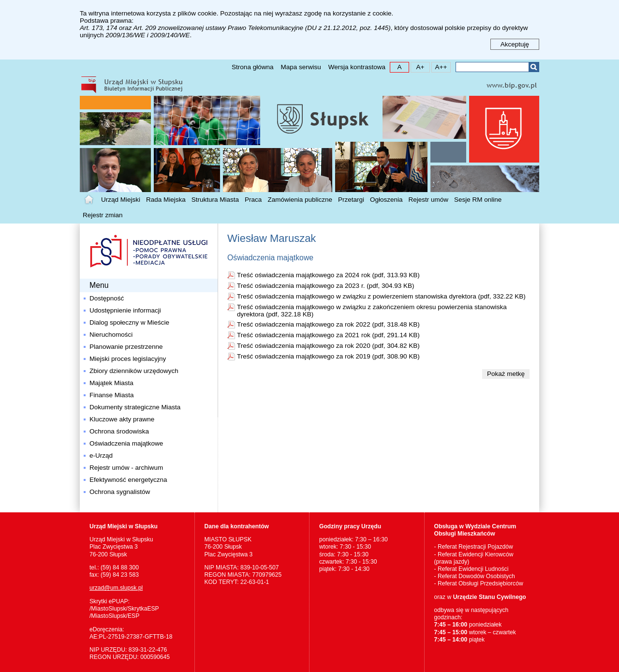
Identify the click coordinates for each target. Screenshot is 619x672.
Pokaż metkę (506, 374)
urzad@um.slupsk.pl (116, 588)
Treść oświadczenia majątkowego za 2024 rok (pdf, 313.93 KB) (328, 275)
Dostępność (107, 298)
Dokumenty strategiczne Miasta (135, 407)
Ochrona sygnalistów (120, 492)
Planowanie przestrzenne (126, 347)
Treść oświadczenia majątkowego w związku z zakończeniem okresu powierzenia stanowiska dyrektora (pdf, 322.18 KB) (372, 311)
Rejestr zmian (103, 215)
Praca (253, 200)
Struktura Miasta (215, 200)
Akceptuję (515, 44)
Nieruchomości (111, 335)
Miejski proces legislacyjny (128, 359)
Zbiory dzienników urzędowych (134, 371)
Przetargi (351, 200)
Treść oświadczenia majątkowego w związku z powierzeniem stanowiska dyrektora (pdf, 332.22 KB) (381, 296)
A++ (439, 67)
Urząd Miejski (121, 200)
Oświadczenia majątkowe (126, 443)
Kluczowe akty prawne (122, 419)
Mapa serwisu (301, 67)
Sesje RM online (478, 200)
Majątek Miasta (111, 383)
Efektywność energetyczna (128, 480)
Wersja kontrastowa (357, 67)
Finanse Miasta (112, 395)
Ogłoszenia (386, 200)
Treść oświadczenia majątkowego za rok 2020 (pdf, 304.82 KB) (328, 346)
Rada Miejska (166, 200)
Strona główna (252, 67)
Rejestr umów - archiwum (126, 468)
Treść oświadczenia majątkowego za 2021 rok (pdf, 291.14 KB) (328, 335)
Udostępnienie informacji (125, 310)
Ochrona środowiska (119, 431)
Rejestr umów (429, 200)
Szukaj (534, 67)
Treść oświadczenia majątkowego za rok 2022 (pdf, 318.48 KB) (328, 324)
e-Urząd (101, 455)
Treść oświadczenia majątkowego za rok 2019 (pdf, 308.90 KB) (328, 356)
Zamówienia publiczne (300, 200)
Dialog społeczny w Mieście (129, 322)
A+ (418, 67)
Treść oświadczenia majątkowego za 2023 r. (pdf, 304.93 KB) (325, 286)
